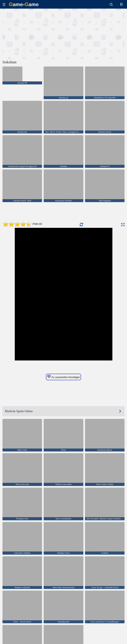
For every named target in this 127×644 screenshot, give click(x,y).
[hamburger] (4, 4)
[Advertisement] (33, 34)
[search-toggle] (111, 4)
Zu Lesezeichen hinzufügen (63, 377)
